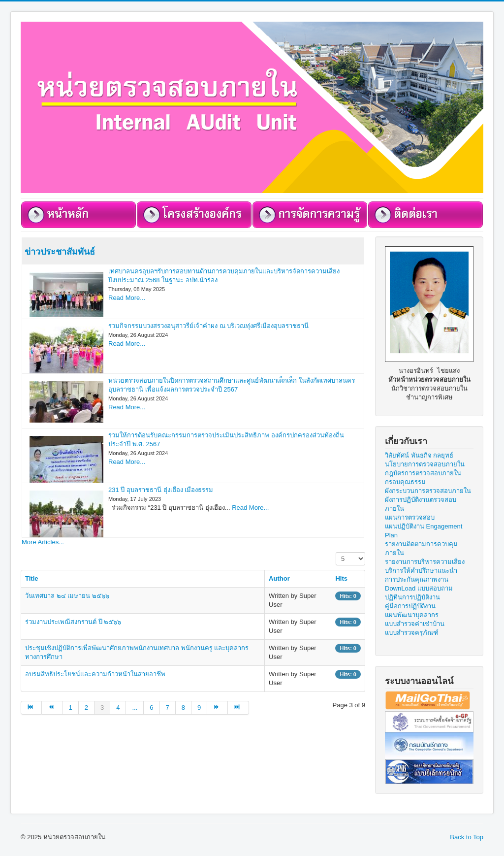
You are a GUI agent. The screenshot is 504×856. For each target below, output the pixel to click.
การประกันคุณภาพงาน (417, 579)
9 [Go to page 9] (199, 708)
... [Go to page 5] (135, 708)
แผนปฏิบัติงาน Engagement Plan (424, 531)
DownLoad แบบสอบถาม (419, 588)
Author (279, 578)
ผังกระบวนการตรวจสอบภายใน (428, 491)
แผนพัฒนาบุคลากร (412, 615)
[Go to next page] (218, 708)
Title (32, 578)
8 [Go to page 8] (183, 708)
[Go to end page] (238, 708)
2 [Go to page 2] (86, 708)
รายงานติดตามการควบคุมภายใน (421, 548)
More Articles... (43, 542)
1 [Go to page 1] (71, 708)
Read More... (127, 298)
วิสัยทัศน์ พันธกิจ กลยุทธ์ (419, 455)
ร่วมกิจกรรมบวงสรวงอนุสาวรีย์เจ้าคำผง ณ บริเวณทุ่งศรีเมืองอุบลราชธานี (208, 326)
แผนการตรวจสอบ (410, 517)
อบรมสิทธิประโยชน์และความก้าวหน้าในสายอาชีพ (95, 674)
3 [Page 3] (102, 708)
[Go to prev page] (52, 708)
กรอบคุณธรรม (405, 482)
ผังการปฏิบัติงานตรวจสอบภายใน (421, 504)
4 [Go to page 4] (118, 708)
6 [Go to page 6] (151, 708)
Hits (341, 578)
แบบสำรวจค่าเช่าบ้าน (415, 624)
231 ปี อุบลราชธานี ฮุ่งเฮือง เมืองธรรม (161, 490)
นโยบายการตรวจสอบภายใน (425, 464)
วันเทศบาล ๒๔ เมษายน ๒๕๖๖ (67, 596)
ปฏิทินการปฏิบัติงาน (412, 597)
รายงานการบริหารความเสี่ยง (425, 562)
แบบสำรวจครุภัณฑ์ (412, 633)
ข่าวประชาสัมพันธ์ (60, 251)
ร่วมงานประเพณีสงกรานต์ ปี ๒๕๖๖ (73, 622)
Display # (336, 552)
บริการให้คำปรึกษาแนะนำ (421, 571)
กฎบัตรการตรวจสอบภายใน (423, 473)
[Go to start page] (31, 708)
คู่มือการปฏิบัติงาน (410, 606)
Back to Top (467, 837)
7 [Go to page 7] (168, 708)
